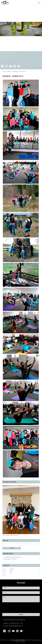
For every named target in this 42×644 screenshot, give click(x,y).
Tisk (32, 640)
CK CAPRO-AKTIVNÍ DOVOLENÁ (12, 557)
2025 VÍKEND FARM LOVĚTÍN (10, 535)
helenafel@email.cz (16, 626)
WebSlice (28, 640)
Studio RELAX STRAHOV (10, 559)
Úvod (3, 71)
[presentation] (14, 607)
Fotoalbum (9, 71)
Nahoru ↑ (24, 642)
